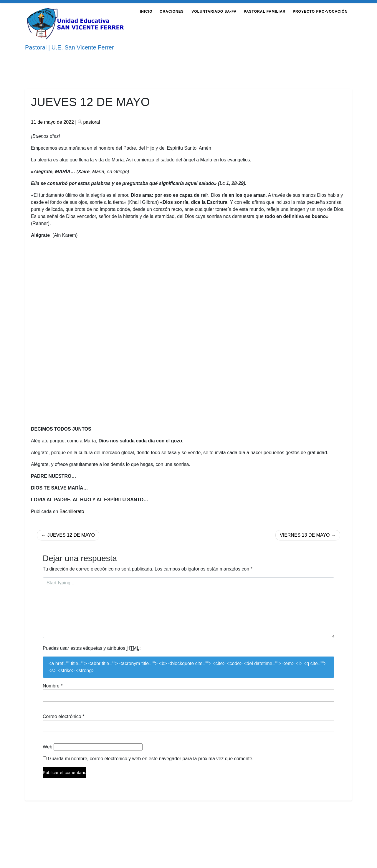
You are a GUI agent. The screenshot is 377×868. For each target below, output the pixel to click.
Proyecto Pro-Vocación (320, 11)
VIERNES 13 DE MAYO (305, 535)
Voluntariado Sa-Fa (214, 11)
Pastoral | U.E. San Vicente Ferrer (70, 47)
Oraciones (172, 11)
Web (48, 747)
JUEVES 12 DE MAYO (71, 535)
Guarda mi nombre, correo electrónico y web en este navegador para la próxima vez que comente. (151, 759)
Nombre (53, 686)
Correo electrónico (63, 716)
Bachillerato (72, 511)
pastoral (91, 122)
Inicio (146, 11)
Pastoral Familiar (265, 11)
